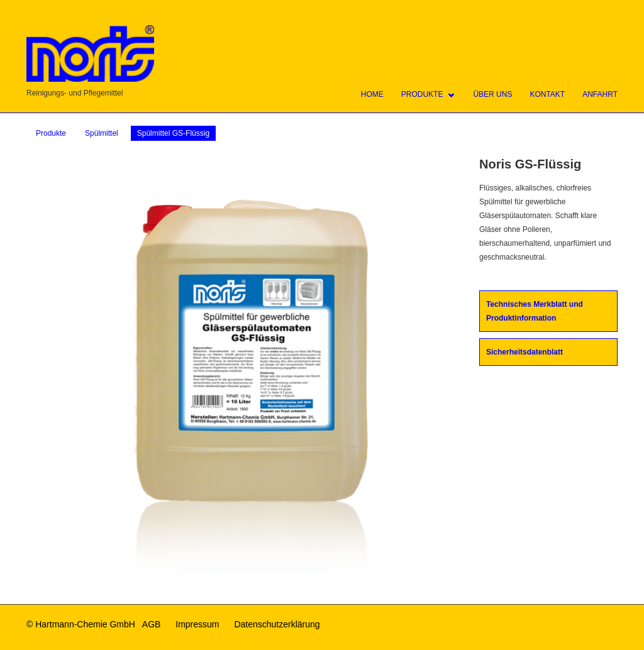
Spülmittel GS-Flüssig (173, 133)
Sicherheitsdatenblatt (525, 352)
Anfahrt (600, 94)
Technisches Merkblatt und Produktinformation (535, 311)
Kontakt (547, 94)
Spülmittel (102, 133)
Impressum (197, 624)
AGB (152, 624)
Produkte (422, 94)
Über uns (492, 94)
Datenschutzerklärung (277, 624)
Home (372, 94)
